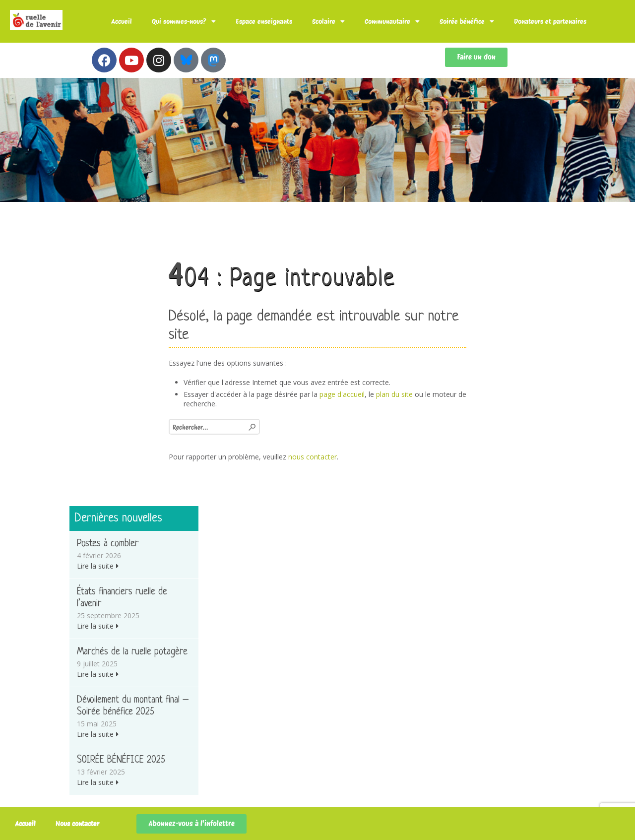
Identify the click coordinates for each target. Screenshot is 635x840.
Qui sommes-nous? (184, 21)
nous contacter (313, 457)
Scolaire (328, 21)
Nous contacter (77, 824)
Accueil (122, 21)
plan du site (394, 394)
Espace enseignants (264, 21)
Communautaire (392, 21)
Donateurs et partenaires (550, 21)
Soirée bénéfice (467, 21)
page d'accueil (342, 394)
